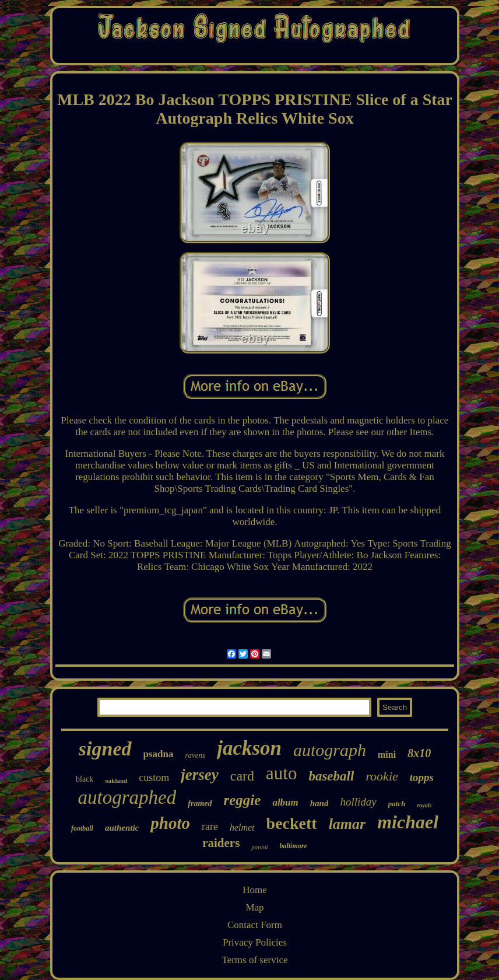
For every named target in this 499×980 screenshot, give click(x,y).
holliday (358, 802)
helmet (242, 827)
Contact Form (255, 925)
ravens (195, 755)
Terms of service (254, 960)
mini (387, 755)
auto (281, 773)
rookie (382, 776)
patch (397, 804)
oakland (116, 780)
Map (254, 907)
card (242, 776)
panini (259, 847)
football (82, 828)
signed (105, 749)
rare (210, 827)
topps (422, 777)
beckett (292, 823)
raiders (221, 843)
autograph (330, 750)
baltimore (293, 846)
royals (424, 805)
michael (408, 822)
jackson (249, 748)
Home (255, 890)
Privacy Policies (255, 942)
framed (200, 804)
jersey (199, 775)
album (285, 802)
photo (170, 823)
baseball (331, 776)
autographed (127, 797)
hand (319, 803)
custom (154, 778)
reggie (243, 800)
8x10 (419, 753)
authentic (122, 828)
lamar (347, 824)
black (85, 779)
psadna (159, 754)
